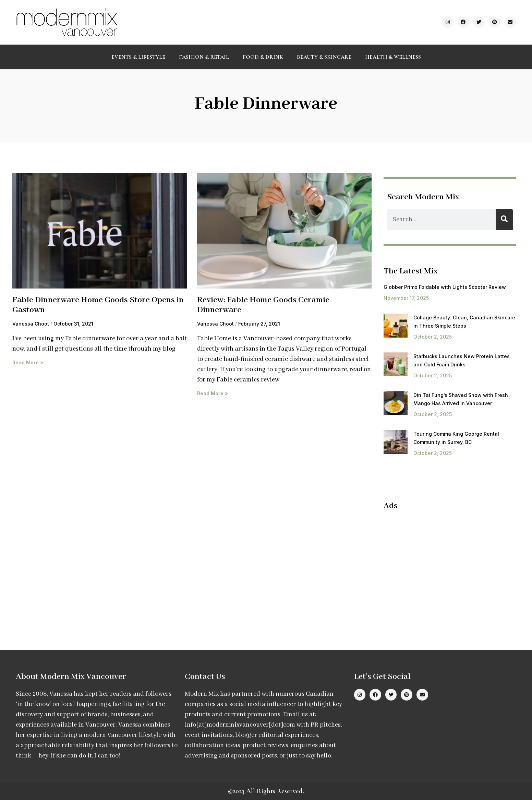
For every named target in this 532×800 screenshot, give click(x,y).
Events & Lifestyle (138, 57)
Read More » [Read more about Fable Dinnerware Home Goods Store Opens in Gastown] (28, 362)
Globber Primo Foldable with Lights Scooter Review (445, 287)
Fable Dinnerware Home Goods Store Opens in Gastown (98, 305)
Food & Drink (263, 57)
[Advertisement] (441, 566)
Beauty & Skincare (324, 57)
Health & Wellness (393, 57)
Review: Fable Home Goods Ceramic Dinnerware (263, 305)
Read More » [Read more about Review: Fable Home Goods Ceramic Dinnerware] (213, 393)
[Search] (504, 220)
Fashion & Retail (204, 57)
